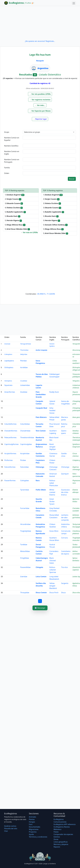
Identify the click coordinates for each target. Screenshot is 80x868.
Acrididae (24, 367)
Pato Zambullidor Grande (41, 394)
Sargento (65, 583)
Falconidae (24, 467)
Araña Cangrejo (42, 350)
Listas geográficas (61, 842)
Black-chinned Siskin (52, 561)
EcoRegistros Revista (62, 827)
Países (56, 832)
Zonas (56, 839)
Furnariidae (25, 508)
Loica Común (41, 577)
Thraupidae (25, 593)
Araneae (7, 344)
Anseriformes (10, 392)
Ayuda (31, 834)
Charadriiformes (11, 431)
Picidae (23, 460)
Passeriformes (10, 481)
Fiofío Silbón (41, 490)
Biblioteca (57, 829)
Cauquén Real (41, 408)
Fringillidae (25, 558)
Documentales (34, 827)
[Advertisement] (40, 23)
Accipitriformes (10, 453)
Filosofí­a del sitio (11, 829)
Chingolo (39, 567)
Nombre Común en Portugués (12, 161)
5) (15, 212)
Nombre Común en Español (12, 139)
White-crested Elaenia (52, 492)
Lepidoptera (9, 361)
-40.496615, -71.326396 (46, 294)
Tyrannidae (25, 490)
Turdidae (24, 545)
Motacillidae (25, 551)
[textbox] (49, 138)
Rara (38, 481)
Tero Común (41, 431)
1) (15, 195)
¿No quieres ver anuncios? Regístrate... (40, 41)
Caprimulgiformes (11, 444)
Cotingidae (24, 481)
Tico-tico (64, 567)
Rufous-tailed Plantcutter (54, 483)
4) (14, 208)
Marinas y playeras (61, 844)
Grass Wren (54, 531)
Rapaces (57, 847)
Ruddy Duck (54, 392)
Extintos (57, 837)
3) (14, 203)
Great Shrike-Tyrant (52, 501)
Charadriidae (25, 431)
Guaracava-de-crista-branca (66, 492)
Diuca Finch (54, 593)
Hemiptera (8, 381)
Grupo (7, 132)
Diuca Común (41, 593)
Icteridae (24, 577)
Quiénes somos (10, 826)
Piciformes (8, 460)
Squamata (8, 385)
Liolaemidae (25, 385)
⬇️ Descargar (40, 608)
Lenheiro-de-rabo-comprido (65, 517)
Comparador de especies (63, 834)
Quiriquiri (65, 474)
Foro (31, 824)
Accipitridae (25, 453)
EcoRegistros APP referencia (65, 824)
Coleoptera (8, 354)
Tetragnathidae (26, 344)
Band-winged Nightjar (53, 447)
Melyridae (24, 354)
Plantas (32, 819)
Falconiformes (10, 467)
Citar (6, 831)
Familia (7, 168)
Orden (7, 173)
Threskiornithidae (27, 437)
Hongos (32, 822)
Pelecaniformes (10, 437)
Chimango (40, 467)
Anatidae (24, 392)
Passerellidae (25, 567)
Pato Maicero (41, 417)
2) (13, 199)
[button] (40, 94)
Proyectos (33, 832)
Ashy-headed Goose (52, 410)
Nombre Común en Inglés (12, 153)
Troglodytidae (26, 531)
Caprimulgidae (26, 444)
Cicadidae (24, 381)
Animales (32, 817)
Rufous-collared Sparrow (53, 570)
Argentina (43, 68)
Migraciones (34, 829)
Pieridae (23, 361)
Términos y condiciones (38, 837)
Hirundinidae (25, 524)
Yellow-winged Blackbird (53, 586)
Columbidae (25, 424)
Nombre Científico (11, 146)
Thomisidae (24, 350)
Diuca (63, 593)
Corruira (64, 538)
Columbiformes (10, 424)
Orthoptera (9, 367)
